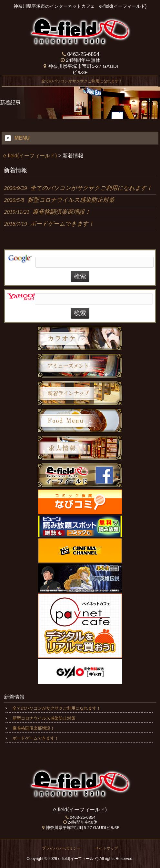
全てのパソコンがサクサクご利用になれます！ (80, 81)
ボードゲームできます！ (36, 738)
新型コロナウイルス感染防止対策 (44, 718)
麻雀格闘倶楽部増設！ (34, 728)
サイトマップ (106, 848)
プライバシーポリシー (61, 848)
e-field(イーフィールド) (30, 156)
